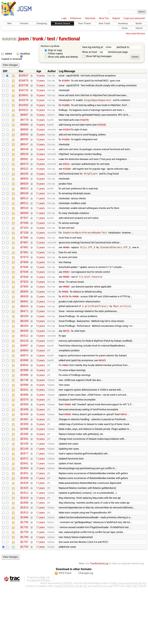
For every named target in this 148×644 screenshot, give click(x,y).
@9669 (24, 131)
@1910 (24, 548)
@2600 (24, 433)
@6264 (24, 356)
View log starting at (99, 47)
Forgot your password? (134, 18)
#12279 (84, 125)
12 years (41, 241)
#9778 (65, 323)
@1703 (24, 603)
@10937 (24, 76)
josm (24, 39)
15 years (41, 367)
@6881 (24, 329)
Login (64, 18)
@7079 (24, 279)
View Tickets (85, 24)
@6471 (24, 339)
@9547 (24, 153)
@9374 (24, 175)
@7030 (24, 301)
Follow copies (54, 53)
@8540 (24, 208)
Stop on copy (53, 50)
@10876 (24, 82)
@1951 (24, 521)
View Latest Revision (135, 34)
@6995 (24, 318)
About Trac (104, 18)
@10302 (24, 109)
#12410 (101, 131)
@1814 (24, 559)
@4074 (24, 389)
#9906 (65, 317)
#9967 (66, 296)
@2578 (24, 438)
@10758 (24, 87)
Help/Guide (90, 18)
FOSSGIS (67, 639)
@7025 (24, 307)
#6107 (102, 394)
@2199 (24, 488)
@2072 (24, 504)
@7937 (24, 235)
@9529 (24, 164)
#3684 (67, 444)
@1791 (24, 581)
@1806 (24, 570)
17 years (41, 488)
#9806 (76, 323)
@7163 (24, 246)
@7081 (24, 274)
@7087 (24, 263)
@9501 (24, 169)
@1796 (24, 575)
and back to (129, 47)
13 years (41, 345)
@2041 (24, 510)
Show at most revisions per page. (105, 52)
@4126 (24, 372)
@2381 (24, 482)
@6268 (24, 350)
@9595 (24, 147)
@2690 (24, 422)
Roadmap (123, 24)
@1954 (24, 515)
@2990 (24, 405)
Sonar (125, 28)
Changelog (42, 24)
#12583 (66, 109)
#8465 (66, 268)
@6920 (24, 323)
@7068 (24, 285)
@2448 (24, 455)
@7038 (24, 295)
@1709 (24, 592)
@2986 (24, 411)
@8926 (24, 197)
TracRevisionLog (99, 620)
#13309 (66, 81)
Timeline (24, 24)
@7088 (24, 257)
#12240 (67, 180)
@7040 (24, 290)
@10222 (24, 114)
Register (116, 18)
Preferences (76, 18)
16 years (41, 400)
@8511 (24, 219)
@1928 (24, 532)
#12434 (66, 147)
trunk (38, 39)
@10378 (24, 103)
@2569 (24, 444)
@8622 (24, 202)
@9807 (24, 120)
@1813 (24, 565)
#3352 (67, 455)
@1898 (24, 554)
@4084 (24, 383)
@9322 (24, 180)
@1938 (24, 526)
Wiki (10, 24)
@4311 (24, 367)
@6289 (24, 345)
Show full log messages (97, 56)
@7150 (24, 252)
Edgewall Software (40, 637)
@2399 (24, 466)
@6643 (24, 334)
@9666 (24, 136)
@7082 (24, 268)
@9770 (24, 125)
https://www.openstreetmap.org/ (129, 639)
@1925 (24, 537)
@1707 (24, 597)
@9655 (24, 142)
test (51, 39)
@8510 (24, 224)
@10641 (24, 98)
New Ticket (105, 24)
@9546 (24, 158)
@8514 (24, 213)
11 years (41, 202)
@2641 (24, 427)
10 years (41, 76)
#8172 (66, 361)
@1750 (24, 586)
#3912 (124, 455)
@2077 (24, 499)
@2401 (24, 460)
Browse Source (63, 24)
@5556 (24, 361)
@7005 (24, 312)
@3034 (24, 400)
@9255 (24, 186)
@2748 (24, 416)
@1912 (24, 543)
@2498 (24, 449)
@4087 (24, 378)
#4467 (66, 400)
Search (139, 28)
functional (69, 39)
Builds (139, 24)
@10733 (24, 92)
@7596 (24, 241)
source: (10, 39)
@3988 (24, 394)
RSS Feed (65, 629)
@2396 (24, 471)
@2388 (24, 477)
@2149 (24, 493)
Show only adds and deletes (61, 57)
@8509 (24, 230)
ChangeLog (86, 629)
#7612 (66, 175)
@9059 (24, 191)
